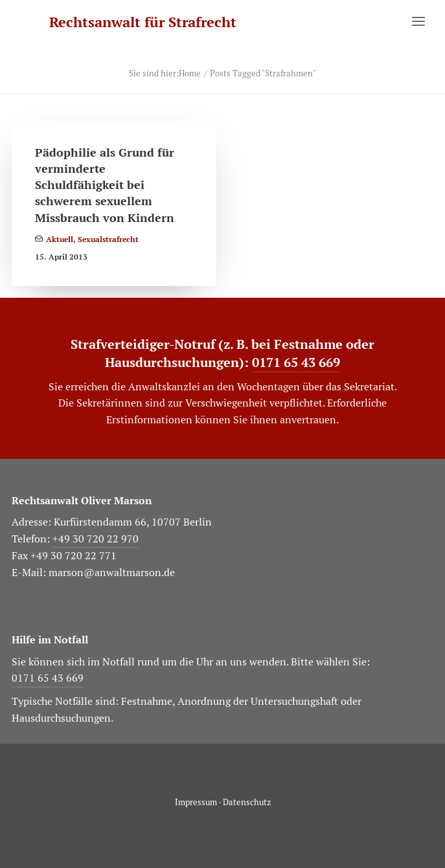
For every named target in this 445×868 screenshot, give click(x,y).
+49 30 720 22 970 (96, 539)
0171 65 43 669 (296, 362)
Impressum (196, 802)
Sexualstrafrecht (108, 239)
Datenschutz (247, 802)
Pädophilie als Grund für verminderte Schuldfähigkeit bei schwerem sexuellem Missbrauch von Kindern (105, 185)
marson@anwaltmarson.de (112, 573)
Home (190, 73)
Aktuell (60, 239)
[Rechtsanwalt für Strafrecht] (143, 22)
